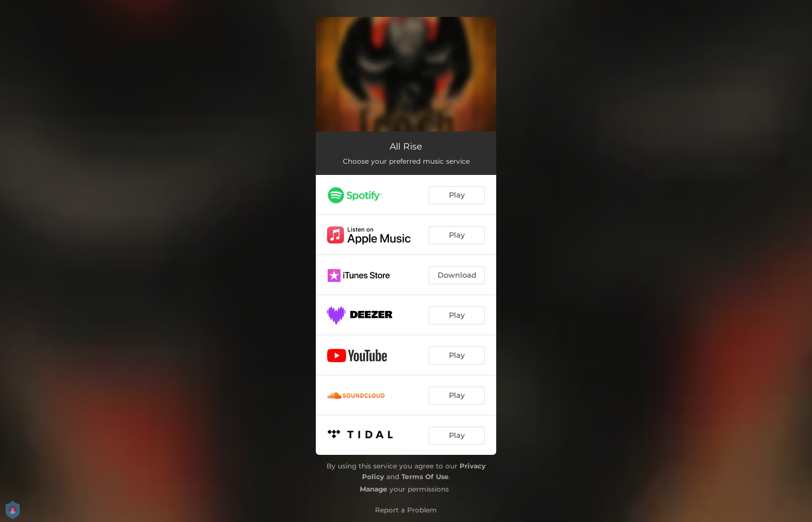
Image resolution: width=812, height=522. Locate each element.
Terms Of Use (425, 477)
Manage (374, 489)
